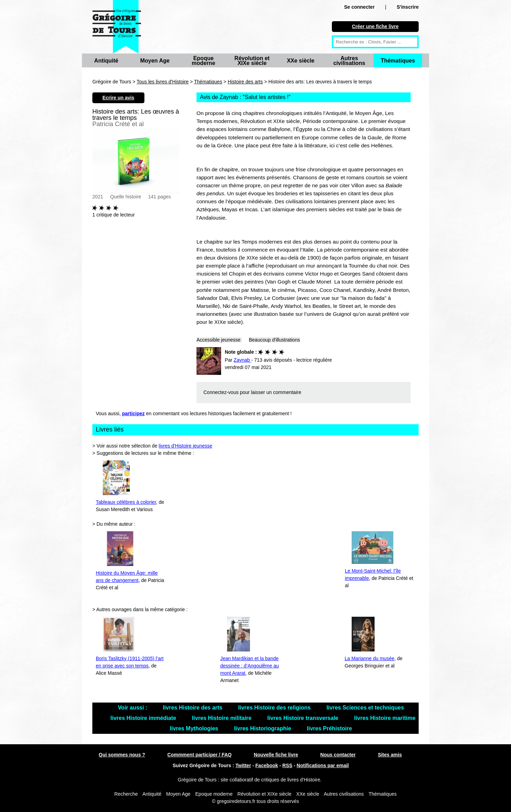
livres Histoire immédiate (144, 718)
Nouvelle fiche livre (276, 755)
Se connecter (359, 7)
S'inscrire (408, 7)
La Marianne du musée (370, 658)
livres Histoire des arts (193, 708)
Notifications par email (323, 765)
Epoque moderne (203, 61)
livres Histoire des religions (275, 708)
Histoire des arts (245, 82)
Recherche (126, 794)
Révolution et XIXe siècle (252, 61)
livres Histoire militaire (223, 718)
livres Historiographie (263, 728)
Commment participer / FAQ (199, 755)
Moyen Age (155, 61)
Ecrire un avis (118, 98)
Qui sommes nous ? (122, 755)
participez (133, 413)
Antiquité (106, 61)
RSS (287, 765)
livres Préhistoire (329, 728)
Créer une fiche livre (375, 26)
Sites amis (390, 755)
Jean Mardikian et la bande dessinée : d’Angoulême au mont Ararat (249, 666)
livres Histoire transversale (304, 718)
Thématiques (398, 61)
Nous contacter (338, 755)
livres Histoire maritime (385, 718)
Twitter (243, 765)
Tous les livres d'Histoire (163, 82)
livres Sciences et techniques (365, 708)
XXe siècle (300, 61)
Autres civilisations (349, 61)
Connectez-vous (221, 392)
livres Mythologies (195, 728)
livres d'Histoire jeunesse (185, 446)
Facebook (267, 765)
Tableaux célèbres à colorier (126, 502)
